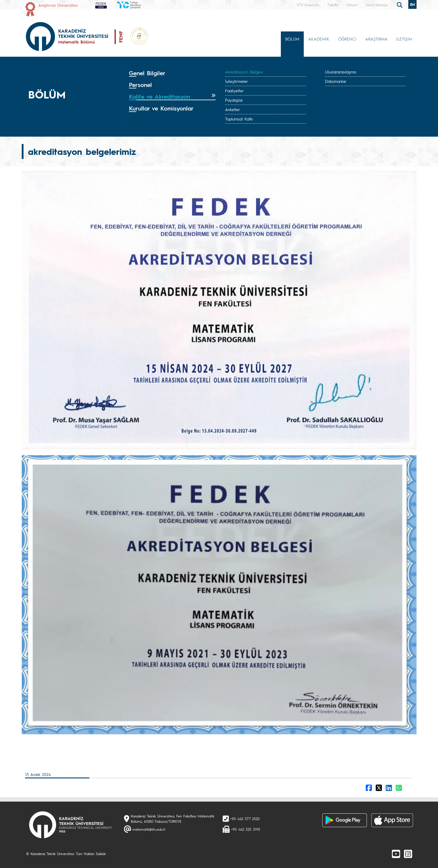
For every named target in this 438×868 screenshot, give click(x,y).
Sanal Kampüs (377, 5)
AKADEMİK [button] (319, 39)
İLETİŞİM (404, 39)
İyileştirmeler (236, 81)
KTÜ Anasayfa (308, 5)
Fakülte (333, 5)
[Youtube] (396, 854)
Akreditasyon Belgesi (244, 72)
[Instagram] (408, 854)
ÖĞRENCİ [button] (347, 39)
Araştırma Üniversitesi (58, 5)
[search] (400, 4)
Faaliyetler (234, 91)
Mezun (352, 5)
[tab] (172, 73)
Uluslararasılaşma (340, 72)
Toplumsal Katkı (239, 119)
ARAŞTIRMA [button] (376, 39)
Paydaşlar (234, 100)
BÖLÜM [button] (292, 39)
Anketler (233, 109)
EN (412, 4)
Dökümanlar (336, 81)
